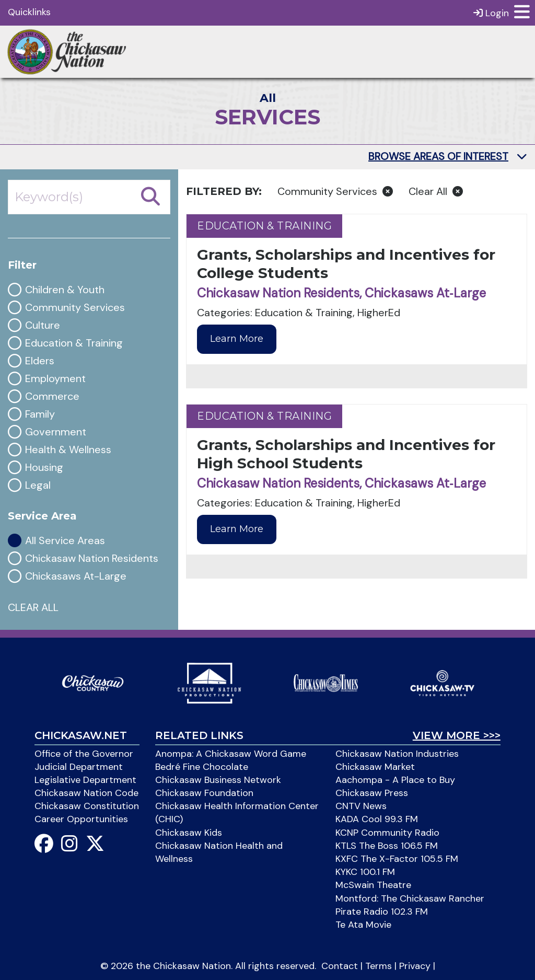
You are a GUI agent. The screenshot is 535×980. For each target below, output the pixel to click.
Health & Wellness (68, 450)
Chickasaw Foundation (204, 793)
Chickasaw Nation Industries (397, 754)
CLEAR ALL (33, 607)
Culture (43, 325)
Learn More (237, 339)
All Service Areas (65, 541)
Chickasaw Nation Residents (92, 558)
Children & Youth (65, 290)
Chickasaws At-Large (76, 576)
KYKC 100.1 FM (365, 872)
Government (56, 432)
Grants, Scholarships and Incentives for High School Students (346, 454)
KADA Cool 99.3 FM (377, 819)
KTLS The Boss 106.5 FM (387, 846)
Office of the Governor (84, 754)
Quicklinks (29, 12)
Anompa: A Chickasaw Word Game (231, 754)
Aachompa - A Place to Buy (395, 780)
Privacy (415, 966)
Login (491, 13)
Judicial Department (79, 767)
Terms (379, 966)
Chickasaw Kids (189, 833)
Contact (340, 966)
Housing (44, 468)
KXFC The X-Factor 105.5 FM (397, 859)
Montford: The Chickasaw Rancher (410, 898)
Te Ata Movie (363, 925)
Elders (40, 361)
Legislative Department (85, 780)
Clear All (436, 191)
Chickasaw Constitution (87, 806)
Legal (38, 485)
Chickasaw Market (375, 767)
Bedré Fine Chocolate (202, 767)
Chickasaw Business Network (218, 780)
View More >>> (457, 735)
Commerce (52, 396)
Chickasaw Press (372, 793)
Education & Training (74, 343)
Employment (55, 379)
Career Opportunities (81, 819)
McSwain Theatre (373, 885)
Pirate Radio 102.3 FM (382, 912)
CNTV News (361, 806)
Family (40, 414)
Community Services (75, 308)
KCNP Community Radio (387, 833)
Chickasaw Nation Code (86, 793)
